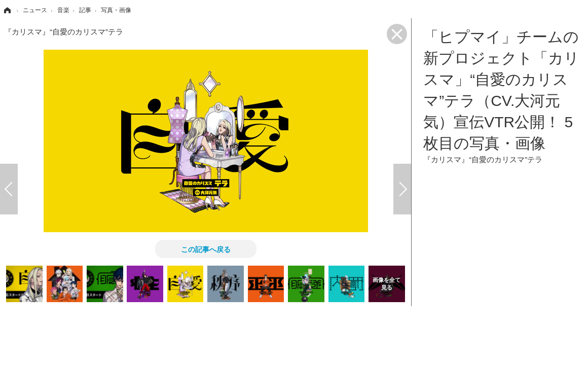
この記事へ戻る (206, 249)
